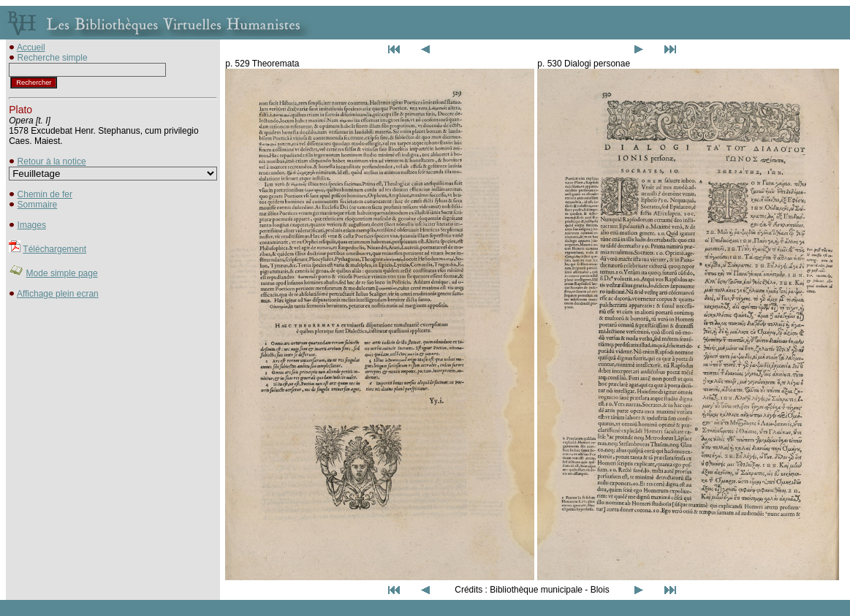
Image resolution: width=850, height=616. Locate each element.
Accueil (31, 47)
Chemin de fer (45, 194)
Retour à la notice (52, 161)
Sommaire (38, 205)
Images (32, 225)
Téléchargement (54, 249)
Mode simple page (62, 273)
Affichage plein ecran (58, 294)
